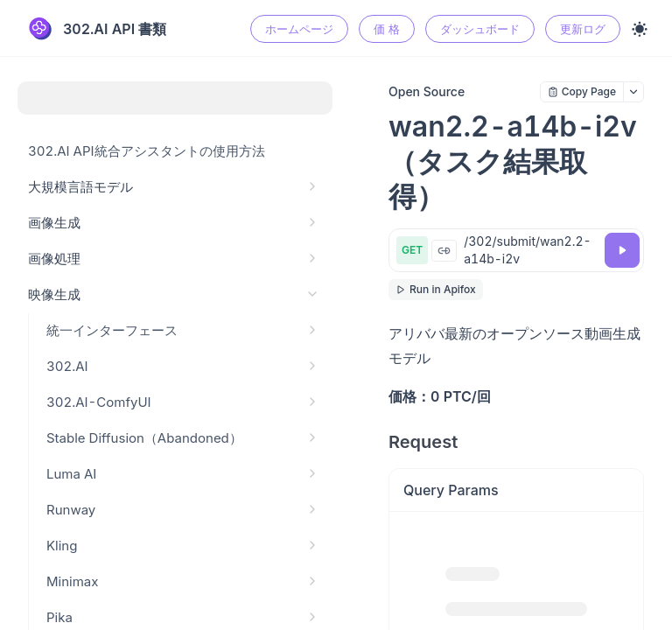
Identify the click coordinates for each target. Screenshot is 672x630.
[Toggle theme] (640, 29)
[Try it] (622, 250)
